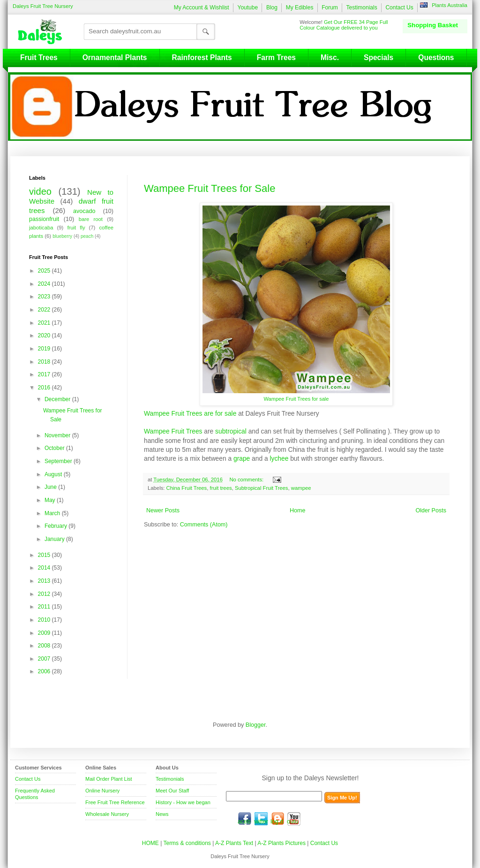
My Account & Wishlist (202, 8)
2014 (45, 568)
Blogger (256, 725)
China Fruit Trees (187, 488)
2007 (45, 659)
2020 (45, 335)
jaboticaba (41, 228)
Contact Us (399, 8)
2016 (45, 388)
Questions (436, 57)
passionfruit (44, 219)
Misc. (330, 57)
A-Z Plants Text (234, 843)
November (58, 435)
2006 (45, 671)
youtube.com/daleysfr (294, 819)
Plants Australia (450, 5)
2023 (45, 297)
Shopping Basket (433, 25)
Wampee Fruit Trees (173, 431)
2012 (45, 594)
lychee (279, 458)
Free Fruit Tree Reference (115, 802)
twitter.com (261, 819)
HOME (150, 843)
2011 (45, 607)
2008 (45, 646)
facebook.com (245, 819)
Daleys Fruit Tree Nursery (43, 6)
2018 (45, 362)
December (58, 399)
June (51, 487)
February (56, 526)
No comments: (247, 480)
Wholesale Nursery (107, 814)
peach (87, 236)
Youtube (247, 8)
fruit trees (221, 488)
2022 (45, 310)
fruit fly (76, 228)
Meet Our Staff (172, 791)
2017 (45, 374)
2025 (45, 271)
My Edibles (300, 8)
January (55, 539)
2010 (45, 620)
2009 (45, 633)
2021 (45, 323)
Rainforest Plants (202, 57)
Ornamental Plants (115, 57)
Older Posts (431, 510)
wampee (301, 488)
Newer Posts (163, 510)
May (51, 500)
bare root (91, 219)
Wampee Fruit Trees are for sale (190, 413)
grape (242, 458)
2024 (45, 284)
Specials (379, 57)
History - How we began (183, 802)
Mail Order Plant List (109, 779)
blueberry (62, 236)
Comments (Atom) (204, 525)
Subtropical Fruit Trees (262, 488)
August (54, 474)
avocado (84, 211)
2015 (45, 555)
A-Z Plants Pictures (281, 843)
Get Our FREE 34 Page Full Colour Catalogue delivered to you (344, 25)
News (162, 814)
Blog (272, 8)
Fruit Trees (39, 57)
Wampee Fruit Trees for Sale (210, 188)
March (53, 513)
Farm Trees (276, 57)
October (55, 448)
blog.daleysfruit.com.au (277, 819)
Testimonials (362, 8)
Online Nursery (102, 791)
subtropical (231, 431)
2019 (45, 349)
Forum (330, 8)
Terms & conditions (188, 843)
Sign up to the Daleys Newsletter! (311, 778)
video (40, 191)
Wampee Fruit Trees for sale (296, 399)
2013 (45, 581)
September (59, 461)
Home (297, 510)
